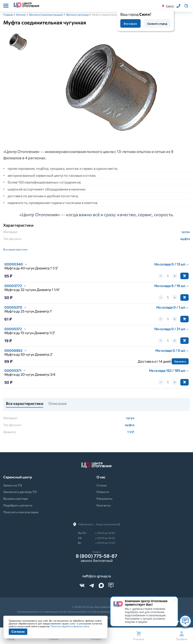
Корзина (139, 636)
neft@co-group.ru (97, 576)
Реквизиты (104, 499)
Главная (8, 15)
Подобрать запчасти (18, 505)
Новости (103, 492)
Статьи (102, 485)
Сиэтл (170, 6)
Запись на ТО (13, 485)
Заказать (180, 361)
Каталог (21, 15)
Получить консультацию (21, 512)
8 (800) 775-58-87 (96, 556)
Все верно (130, 24)
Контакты (104, 505)
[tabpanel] (112, 90)
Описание (58, 404)
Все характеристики (15, 249)
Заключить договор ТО (20, 492)
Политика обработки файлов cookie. (70, 626)
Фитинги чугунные (77, 15)
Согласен (18, 631)
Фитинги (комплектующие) (46, 15)
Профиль (182, 636)
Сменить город (157, 24)
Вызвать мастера (16, 499)
